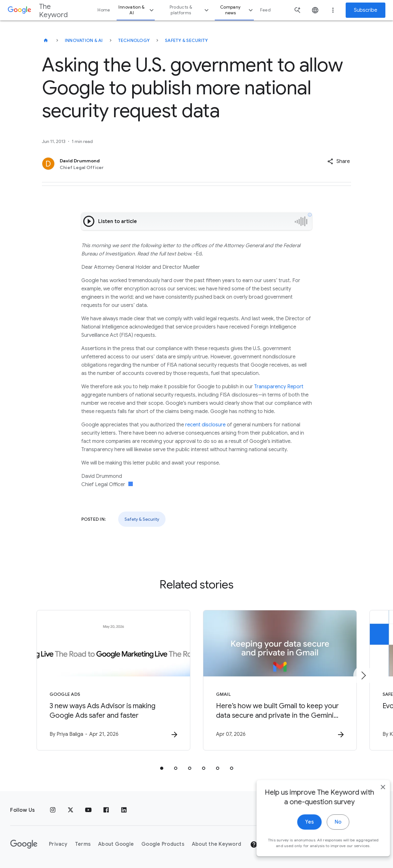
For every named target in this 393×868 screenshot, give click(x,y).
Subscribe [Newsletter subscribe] (366, 10)
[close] (373, 797)
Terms (83, 844)
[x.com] (71, 810)
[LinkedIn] (124, 810)
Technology (134, 40)
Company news (237, 10)
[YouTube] (88, 810)
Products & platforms (190, 10)
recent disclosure (205, 425)
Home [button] (104, 10)
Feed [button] (265, 10)
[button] (339, 161)
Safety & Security (186, 40)
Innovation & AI (137, 10)
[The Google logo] (24, 844)
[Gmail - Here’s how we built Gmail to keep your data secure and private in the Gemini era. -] (280, 680)
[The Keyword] (46, 40)
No (328, 831)
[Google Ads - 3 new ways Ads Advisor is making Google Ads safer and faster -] (113, 680)
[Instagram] (53, 810)
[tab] (162, 768)
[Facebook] (106, 810)
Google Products (163, 844)
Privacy (58, 844)
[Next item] (363, 675)
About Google (116, 844)
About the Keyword (217, 844)
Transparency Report (279, 387)
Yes (300, 831)
